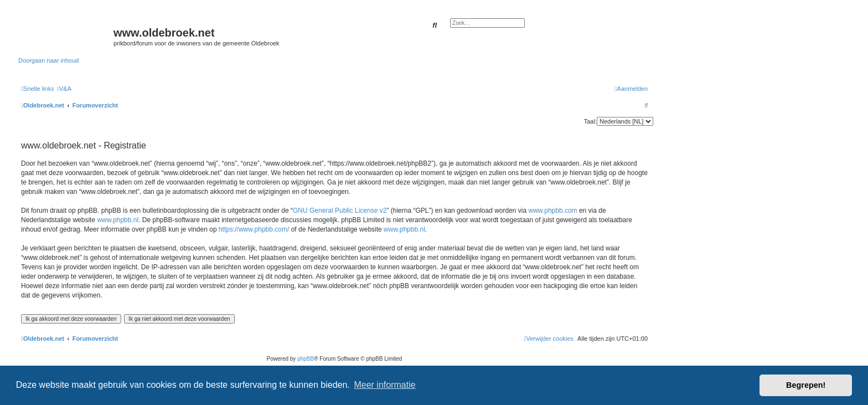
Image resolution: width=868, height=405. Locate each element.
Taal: (590, 121)
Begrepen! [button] (806, 385)
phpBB (306, 359)
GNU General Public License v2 (340, 211)
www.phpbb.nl (118, 220)
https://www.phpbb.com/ (254, 229)
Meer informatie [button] (384, 385)
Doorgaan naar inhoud (48, 60)
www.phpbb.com (553, 211)
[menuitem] (64, 89)
